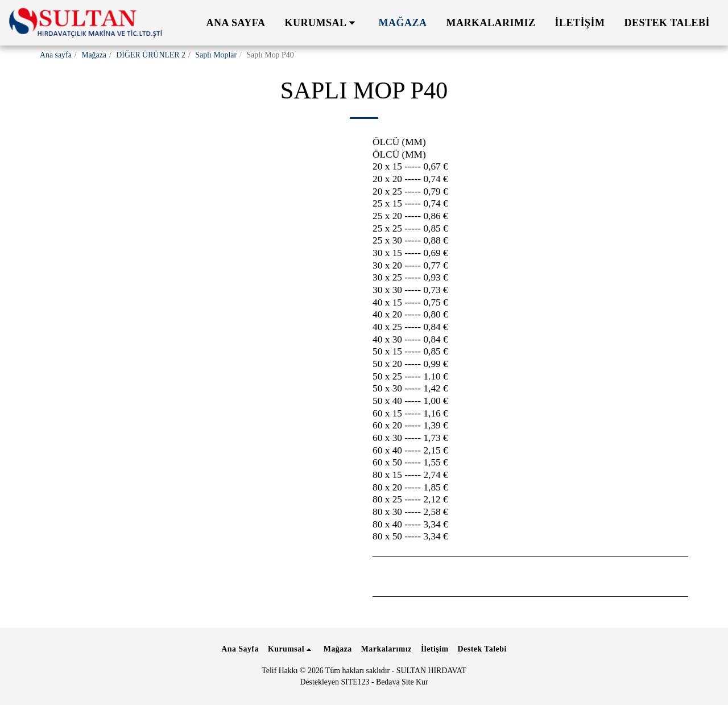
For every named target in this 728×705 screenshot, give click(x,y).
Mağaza (94, 55)
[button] (322, 23)
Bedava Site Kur (402, 682)
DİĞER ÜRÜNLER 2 (151, 55)
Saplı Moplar (216, 55)
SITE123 (355, 682)
